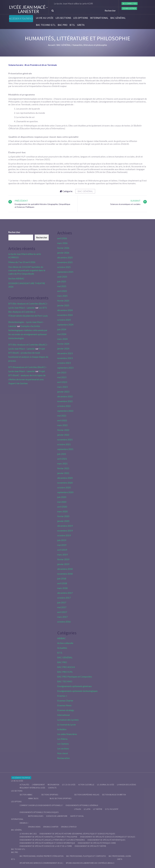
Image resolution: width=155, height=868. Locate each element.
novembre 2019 (65, 531)
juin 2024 (62, 329)
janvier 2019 (63, 564)
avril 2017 (62, 612)
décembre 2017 (65, 593)
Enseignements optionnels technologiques (77, 691)
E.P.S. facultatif (112, 809)
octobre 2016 (64, 622)
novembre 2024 (65, 315)
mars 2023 (62, 387)
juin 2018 (62, 578)
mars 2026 (62, 243)
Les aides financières (67, 734)
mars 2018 (62, 588)
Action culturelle (65, 643)
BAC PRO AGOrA (66, 667)
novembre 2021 (65, 439)
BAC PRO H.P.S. (65, 672)
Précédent (21, 201)
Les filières (62, 739)
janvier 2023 (63, 392)
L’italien (78, 809)
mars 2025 (62, 296)
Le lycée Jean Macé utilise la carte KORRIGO (79, 3)
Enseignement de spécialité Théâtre (90, 846)
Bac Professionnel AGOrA (120, 856)
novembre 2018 (65, 574)
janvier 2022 (63, 435)
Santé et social (77, 816)
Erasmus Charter (65, 701)
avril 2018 (62, 583)
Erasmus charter (51, 827)
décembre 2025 (65, 257)
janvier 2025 (63, 305)
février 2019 (63, 559)
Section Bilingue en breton (114, 795)
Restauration (63, 758)
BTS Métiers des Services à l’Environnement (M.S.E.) (41, 863)
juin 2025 (62, 281)
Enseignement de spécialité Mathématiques (106, 840)
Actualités (62, 648)
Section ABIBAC (16, 278)
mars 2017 (62, 617)
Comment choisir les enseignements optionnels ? (41, 805)
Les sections (63, 18)
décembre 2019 (65, 526)
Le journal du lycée (106, 785)
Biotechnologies (36, 816)
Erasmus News (64, 705)
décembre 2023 (65, 353)
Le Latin (87, 809)
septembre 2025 (65, 272)
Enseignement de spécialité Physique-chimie (97, 843)
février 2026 (63, 248)
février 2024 (63, 344)
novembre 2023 (65, 358)
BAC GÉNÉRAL (118, 18)
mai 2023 (62, 377)
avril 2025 (62, 291)
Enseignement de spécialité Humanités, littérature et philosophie (48, 837)
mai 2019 (62, 545)
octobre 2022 (64, 406)
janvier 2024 (63, 348)
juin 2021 (62, 454)
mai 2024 (62, 334)
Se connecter (130, 4)
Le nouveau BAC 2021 (28, 834)
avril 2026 (62, 238)
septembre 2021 (65, 449)
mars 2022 (62, 425)
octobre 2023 (64, 363)
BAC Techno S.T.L (46, 25)
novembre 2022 (65, 401)
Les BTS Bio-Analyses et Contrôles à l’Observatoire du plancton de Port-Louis (28, 312)
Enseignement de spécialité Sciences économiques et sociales (108, 837)
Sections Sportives (50, 795)
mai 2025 (62, 286)
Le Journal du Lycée (66, 724)
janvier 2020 (63, 521)
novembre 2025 (65, 262)
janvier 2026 (63, 253)
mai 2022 (62, 416)
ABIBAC (61, 638)
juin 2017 (62, 602)
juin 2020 (62, 497)
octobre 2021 (64, 444)
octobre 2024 (64, 320)
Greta (81, 25)
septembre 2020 (65, 492)
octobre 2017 (64, 598)
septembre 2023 (65, 368)
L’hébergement (38, 785)
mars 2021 (62, 463)
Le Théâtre (98, 809)
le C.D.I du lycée (69, 785)
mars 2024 (62, 339)
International (99, 18)
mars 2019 (62, 554)
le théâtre (62, 729)
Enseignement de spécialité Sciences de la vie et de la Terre (46, 846)
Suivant (136, 201)
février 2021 (63, 468)
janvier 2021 (63, 473)
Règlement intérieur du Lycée (32, 788)
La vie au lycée (45, 18)
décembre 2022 (65, 396)
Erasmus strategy (66, 710)
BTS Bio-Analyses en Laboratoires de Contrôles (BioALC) (90, 863)
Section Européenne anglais (87, 795)
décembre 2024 (65, 310)
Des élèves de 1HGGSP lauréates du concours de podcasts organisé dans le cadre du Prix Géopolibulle (27, 270)
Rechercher (14, 232)
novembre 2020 (65, 483)
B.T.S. (72, 25)
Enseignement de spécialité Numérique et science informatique (47, 843)
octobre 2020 (64, 487)
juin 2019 (62, 540)
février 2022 (63, 430)
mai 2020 (62, 502)
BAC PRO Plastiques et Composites (75, 677)
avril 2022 (62, 420)
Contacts (52, 788)
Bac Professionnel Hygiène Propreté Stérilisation (42, 856)
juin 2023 (62, 372)
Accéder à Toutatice (21, 19)
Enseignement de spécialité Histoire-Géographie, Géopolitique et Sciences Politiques (77, 834)
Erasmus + (62, 696)
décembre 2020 (65, 478)
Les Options (81, 18)
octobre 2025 (64, 267)
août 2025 (62, 277)
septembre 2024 (65, 324)
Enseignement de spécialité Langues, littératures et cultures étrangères (52, 840)
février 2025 (63, 301)
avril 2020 (62, 507)
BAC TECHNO (65, 681)
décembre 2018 (65, 569)
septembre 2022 (65, 411)
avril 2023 (62, 382)
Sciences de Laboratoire (57, 816)
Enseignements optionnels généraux (74, 686)
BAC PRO (63, 25)
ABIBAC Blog (33, 798)
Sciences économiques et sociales (125, 204)
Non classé (63, 753)
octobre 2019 (64, 535)
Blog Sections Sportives (61, 798)
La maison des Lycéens (68, 720)
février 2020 (63, 516)
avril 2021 (62, 459)
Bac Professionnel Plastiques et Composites (86, 856)
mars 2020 (62, 511)
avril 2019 (62, 550)
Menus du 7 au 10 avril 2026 (22, 262)
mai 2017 (62, 607)
